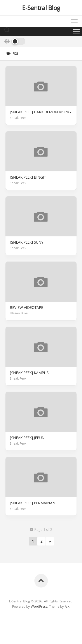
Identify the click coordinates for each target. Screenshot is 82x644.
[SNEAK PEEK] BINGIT (28, 177)
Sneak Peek (18, 118)
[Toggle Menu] (76, 31)
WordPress (39, 606)
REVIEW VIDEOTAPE (26, 308)
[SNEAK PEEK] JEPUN (27, 438)
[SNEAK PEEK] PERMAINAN (33, 503)
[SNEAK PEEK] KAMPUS (29, 373)
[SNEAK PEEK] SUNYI (27, 242)
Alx (67, 606)
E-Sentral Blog (41, 8)
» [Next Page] (50, 541)
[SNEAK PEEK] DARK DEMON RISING (40, 112)
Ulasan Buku (19, 313)
